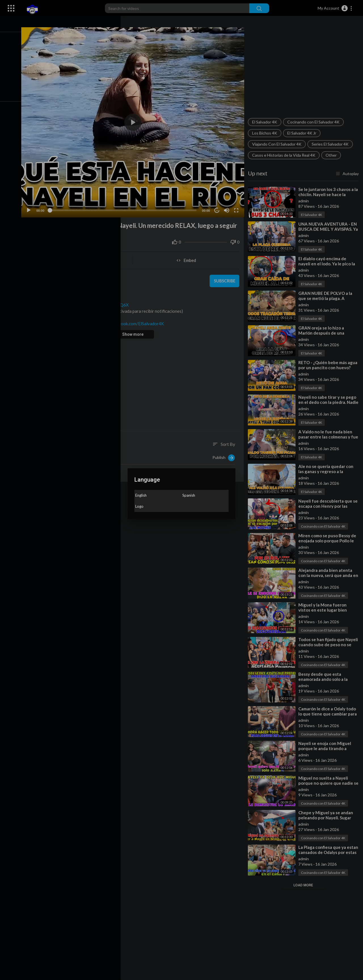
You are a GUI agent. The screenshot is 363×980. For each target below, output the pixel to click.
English (141, 495)
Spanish (189, 495)
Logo (139, 506)
